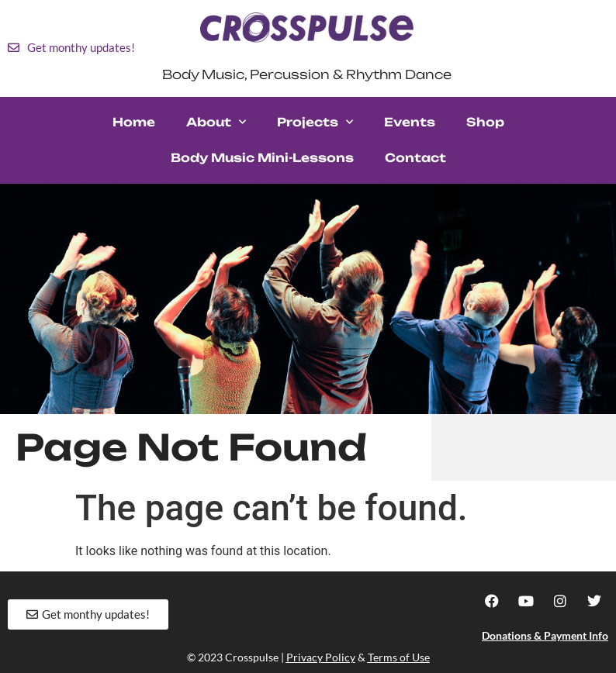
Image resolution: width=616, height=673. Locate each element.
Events (410, 122)
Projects (315, 122)
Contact (415, 158)
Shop (485, 122)
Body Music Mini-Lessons (262, 158)
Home (134, 122)
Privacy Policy (321, 657)
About (216, 122)
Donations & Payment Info (545, 635)
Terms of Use (399, 657)
